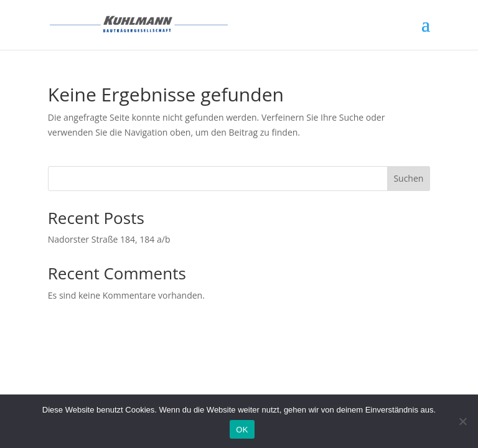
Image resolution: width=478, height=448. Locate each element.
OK (242, 430)
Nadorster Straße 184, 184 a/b (109, 239)
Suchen (408, 178)
